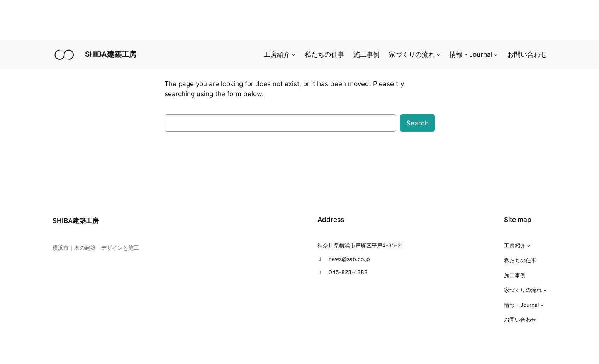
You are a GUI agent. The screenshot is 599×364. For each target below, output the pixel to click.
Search (417, 123)
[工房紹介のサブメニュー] (294, 54)
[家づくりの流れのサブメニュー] (438, 54)
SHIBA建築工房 (111, 54)
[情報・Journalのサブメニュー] (496, 54)
